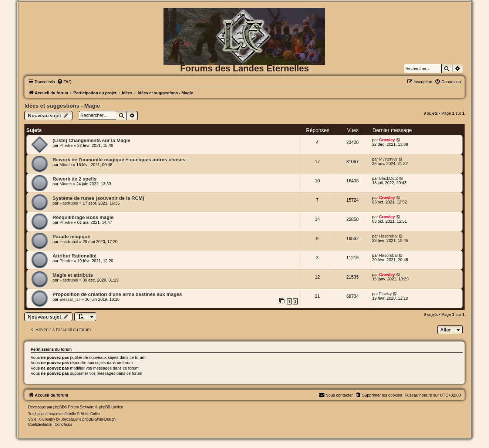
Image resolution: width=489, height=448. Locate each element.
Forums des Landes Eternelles (244, 68)
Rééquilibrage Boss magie (83, 217)
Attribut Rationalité (75, 256)
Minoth (66, 165)
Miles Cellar (90, 414)
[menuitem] (64, 82)
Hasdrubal (69, 203)
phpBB (59, 407)
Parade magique (71, 237)
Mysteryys (388, 159)
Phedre (66, 145)
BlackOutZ (389, 178)
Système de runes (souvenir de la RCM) (98, 198)
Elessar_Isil (70, 299)
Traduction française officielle (52, 414)
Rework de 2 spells (75, 179)
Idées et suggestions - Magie (62, 106)
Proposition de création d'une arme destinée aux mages (117, 294)
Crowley (387, 140)
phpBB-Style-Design (99, 419)
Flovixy (385, 294)
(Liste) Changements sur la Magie (91, 140)
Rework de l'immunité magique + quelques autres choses (119, 160)
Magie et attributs (73, 275)
